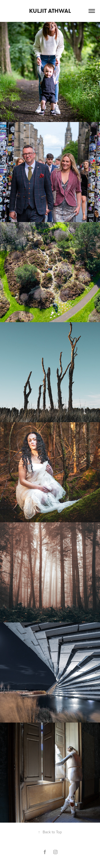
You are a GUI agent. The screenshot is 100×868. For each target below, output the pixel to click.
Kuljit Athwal (50, 11)
